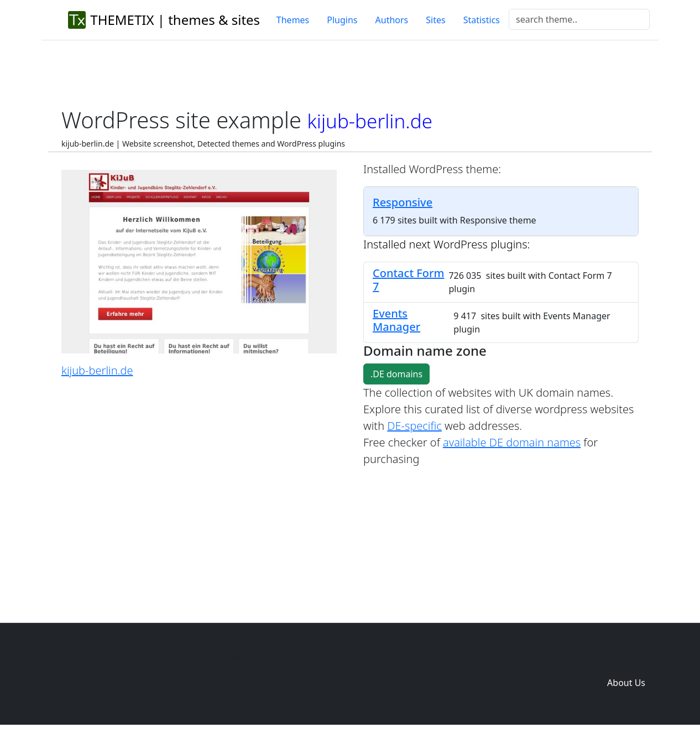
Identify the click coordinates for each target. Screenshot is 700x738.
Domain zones (625, 661)
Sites (435, 20)
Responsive (403, 202)
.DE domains (396, 374)
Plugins (342, 20)
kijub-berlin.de (97, 370)
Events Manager (396, 320)
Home (464, 661)
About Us (626, 683)
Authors (392, 20)
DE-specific (414, 426)
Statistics (482, 20)
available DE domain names (512, 442)
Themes (293, 20)
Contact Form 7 (408, 280)
